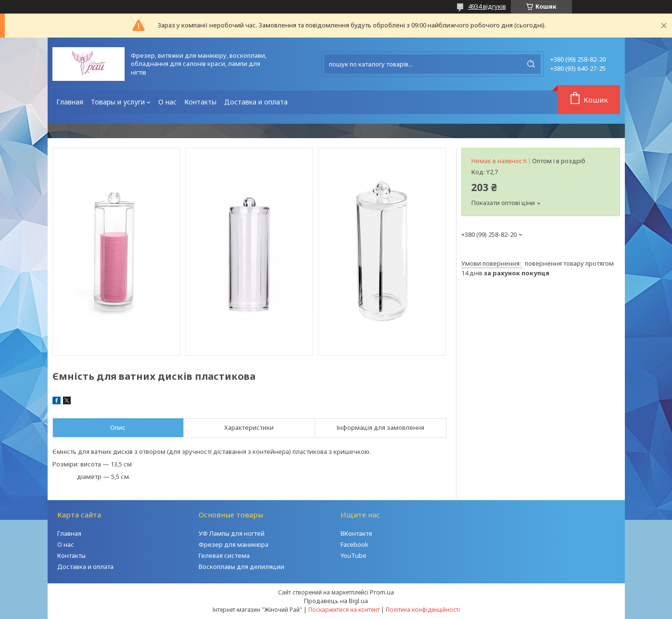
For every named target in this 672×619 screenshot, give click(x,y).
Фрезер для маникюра (234, 544)
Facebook (355, 544)
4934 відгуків (487, 6)
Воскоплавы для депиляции (241, 567)
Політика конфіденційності (423, 610)
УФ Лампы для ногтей (232, 533)
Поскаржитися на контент (344, 610)
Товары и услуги (118, 102)
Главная (70, 102)
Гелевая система (224, 555)
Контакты (200, 102)
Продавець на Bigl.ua (336, 601)
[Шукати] (531, 64)
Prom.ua (382, 592)
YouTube (354, 555)
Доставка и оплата (256, 102)
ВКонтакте (356, 533)
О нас (167, 102)
